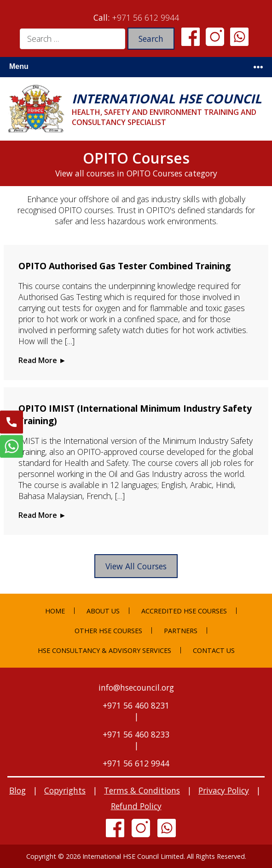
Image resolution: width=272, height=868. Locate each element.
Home (55, 611)
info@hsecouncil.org (136, 687)
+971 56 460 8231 (136, 705)
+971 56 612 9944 (145, 17)
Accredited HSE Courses (184, 611)
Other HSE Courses (108, 631)
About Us (103, 611)
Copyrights (65, 790)
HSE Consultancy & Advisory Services (104, 650)
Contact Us (214, 650)
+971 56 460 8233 (136, 734)
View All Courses (136, 566)
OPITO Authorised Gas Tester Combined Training (124, 266)
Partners (181, 631)
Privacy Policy (224, 790)
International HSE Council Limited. (134, 856)
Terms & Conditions (142, 790)
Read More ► (42, 360)
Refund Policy (136, 806)
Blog (17, 790)
